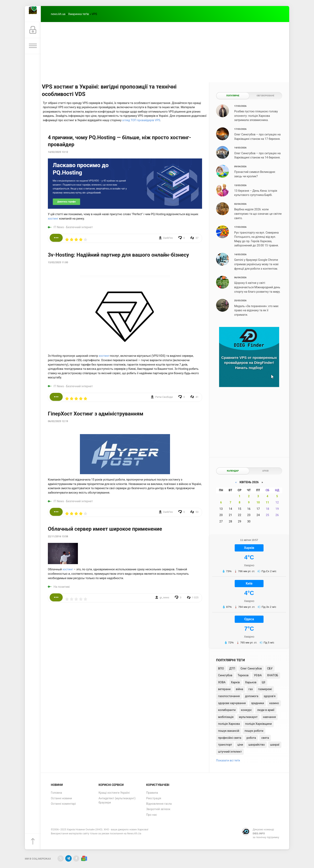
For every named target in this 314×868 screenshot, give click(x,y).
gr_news (164, 597)
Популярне (233, 96)
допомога (252, 696)
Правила (152, 793)
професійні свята (230, 738)
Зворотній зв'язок (158, 809)
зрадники (258, 703)
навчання (269, 717)
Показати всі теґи (228, 761)
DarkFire (168, 238)
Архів (265, 471)
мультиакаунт (248, 717)
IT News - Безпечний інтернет (73, 227)
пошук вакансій (229, 731)
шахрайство (257, 745)
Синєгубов (225, 675)
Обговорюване (265, 96)
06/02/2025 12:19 (58, 421)
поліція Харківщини (258, 724)
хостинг (53, 219)
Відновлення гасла (159, 804)
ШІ (263, 682)
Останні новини (61, 798)
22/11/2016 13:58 (58, 536)
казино (274, 703)
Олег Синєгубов (251, 669)
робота (251, 738)
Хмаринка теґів (78, 14)
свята (265, 738)
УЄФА (258, 675)
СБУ (270, 669)
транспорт (225, 745)
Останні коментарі (63, 804)
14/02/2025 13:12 (58, 152)
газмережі (265, 689)
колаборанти (227, 710)
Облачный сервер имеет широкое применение (105, 529)
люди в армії (266, 710)
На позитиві (62, 587)
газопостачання (229, 696)
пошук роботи (254, 731)
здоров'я (270, 696)
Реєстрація (154, 798)
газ (251, 689)
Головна (56, 793)
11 (267, 503)
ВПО (221, 669)
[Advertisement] (165, 52)
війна (240, 689)
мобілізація (226, 717)
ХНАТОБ (272, 675)
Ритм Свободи (164, 397)
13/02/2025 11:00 (58, 262)
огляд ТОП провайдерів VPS (141, 120)
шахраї (275, 745)
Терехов (243, 675)
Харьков (251, 682)
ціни (240, 745)
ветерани (224, 689)
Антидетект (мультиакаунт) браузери (117, 801)
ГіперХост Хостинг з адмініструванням (96, 414)
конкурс (246, 710)
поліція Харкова (229, 724)
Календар (233, 471)
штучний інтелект (230, 752)
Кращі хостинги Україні (114, 793)
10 (258, 503)
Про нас (152, 815)
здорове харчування (232, 703)
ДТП (232, 669)
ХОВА (222, 682)
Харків (235, 682)
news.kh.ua (58, 14)
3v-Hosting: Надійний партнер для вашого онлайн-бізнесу (118, 255)
